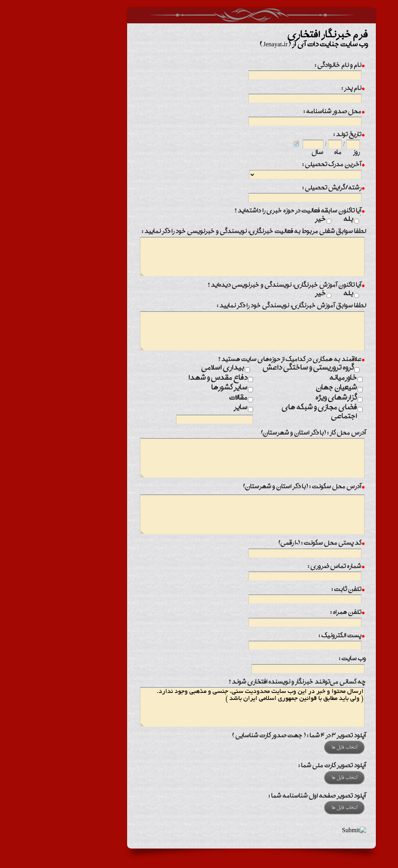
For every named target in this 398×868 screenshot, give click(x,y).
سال (265, 153)
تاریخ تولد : (297, 136)
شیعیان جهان (284, 388)
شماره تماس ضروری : (284, 567)
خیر (268, 220)
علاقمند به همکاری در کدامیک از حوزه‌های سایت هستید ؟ (239, 360)
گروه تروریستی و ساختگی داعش (256, 368)
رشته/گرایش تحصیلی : (281, 189)
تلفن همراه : (295, 613)
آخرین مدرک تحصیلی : (281, 166)
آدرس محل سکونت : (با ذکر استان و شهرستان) (251, 488)
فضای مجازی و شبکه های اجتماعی (267, 412)
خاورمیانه (291, 379)
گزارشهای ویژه (284, 398)
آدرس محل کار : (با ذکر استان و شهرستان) (261, 434)
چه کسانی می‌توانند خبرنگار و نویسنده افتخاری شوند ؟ (245, 683)
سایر (188, 408)
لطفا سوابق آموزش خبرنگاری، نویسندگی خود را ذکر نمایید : (239, 306)
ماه (285, 153)
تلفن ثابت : (296, 590)
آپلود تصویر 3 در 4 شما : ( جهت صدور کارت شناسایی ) (247, 736)
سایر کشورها (177, 388)
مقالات (186, 398)
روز (304, 153)
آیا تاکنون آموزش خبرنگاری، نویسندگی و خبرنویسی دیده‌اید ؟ (234, 286)
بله (296, 220)
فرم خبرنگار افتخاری (199, 16)
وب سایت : (300, 659)
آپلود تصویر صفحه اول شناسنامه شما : (265, 797)
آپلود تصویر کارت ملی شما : (280, 766)
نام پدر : (301, 89)
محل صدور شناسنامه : (282, 113)
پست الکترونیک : (289, 637)
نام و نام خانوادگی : (287, 66)
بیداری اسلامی (170, 368)
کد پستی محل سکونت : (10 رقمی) (269, 544)
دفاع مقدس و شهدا (166, 379)
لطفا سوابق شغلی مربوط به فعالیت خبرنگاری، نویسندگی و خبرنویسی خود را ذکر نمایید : (202, 232)
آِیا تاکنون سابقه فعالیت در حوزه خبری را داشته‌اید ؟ (247, 212)
